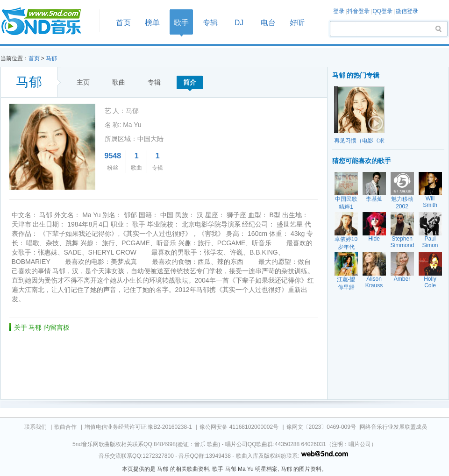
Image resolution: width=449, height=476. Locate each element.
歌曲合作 (65, 427)
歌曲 (119, 82)
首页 (47, 22)
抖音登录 (358, 11)
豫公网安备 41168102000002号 (239, 427)
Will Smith (430, 202)
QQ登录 (382, 11)
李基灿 (374, 199)
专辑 (210, 23)
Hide (374, 239)
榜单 (152, 23)
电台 (268, 23)
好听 (297, 23)
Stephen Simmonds (404, 242)
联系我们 (36, 427)
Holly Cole (430, 282)
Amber (402, 279)
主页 (83, 82)
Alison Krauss (374, 282)
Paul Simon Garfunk (430, 245)
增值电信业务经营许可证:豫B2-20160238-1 (138, 427)
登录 (339, 11)
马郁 (51, 58)
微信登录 (407, 11)
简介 (190, 82)
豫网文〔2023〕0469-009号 (321, 427)
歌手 (181, 23)
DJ (239, 23)
